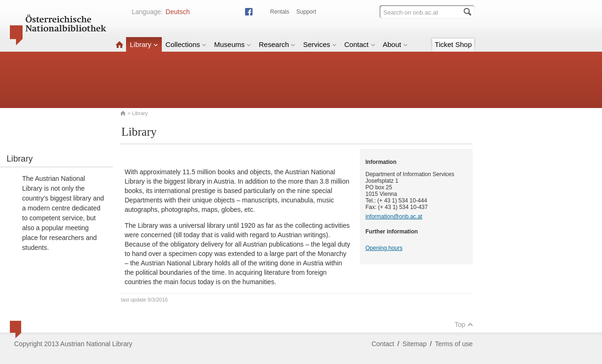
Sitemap (415, 344)
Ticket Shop (453, 44)
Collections (186, 44)
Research (277, 44)
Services (320, 44)
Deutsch (178, 12)
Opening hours (384, 248)
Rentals (280, 12)
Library (144, 44)
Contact (360, 44)
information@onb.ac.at (394, 217)
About (395, 44)
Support (306, 12)
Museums (233, 44)
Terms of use (454, 344)
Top (464, 325)
